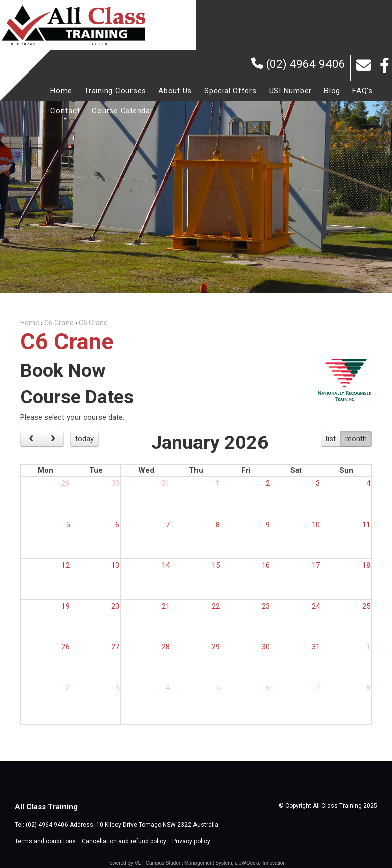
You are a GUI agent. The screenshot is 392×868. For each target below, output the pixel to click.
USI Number (291, 91)
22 (216, 606)
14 (166, 565)
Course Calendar (122, 111)
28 (166, 647)
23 (266, 606)
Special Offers (231, 91)
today (84, 439)
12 (66, 565)
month (356, 439)
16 (266, 565)
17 (316, 565)
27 (115, 647)
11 (366, 525)
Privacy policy (191, 841)
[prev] (31, 439)
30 (115, 483)
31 (166, 483)
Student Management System (199, 863)
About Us (175, 91)
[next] (53, 439)
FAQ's (363, 91)
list (331, 439)
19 (66, 606)
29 (66, 483)
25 (366, 606)
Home (61, 91)
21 (166, 606)
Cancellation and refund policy (124, 841)
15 (216, 565)
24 (316, 606)
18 (366, 565)
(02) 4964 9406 (306, 64)
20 (115, 606)
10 (316, 525)
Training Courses (115, 91)
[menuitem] (61, 91)
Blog (332, 91)
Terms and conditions (45, 841)
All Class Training (73, 25)
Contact (65, 111)
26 (66, 647)
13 (115, 565)
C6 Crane (59, 323)
